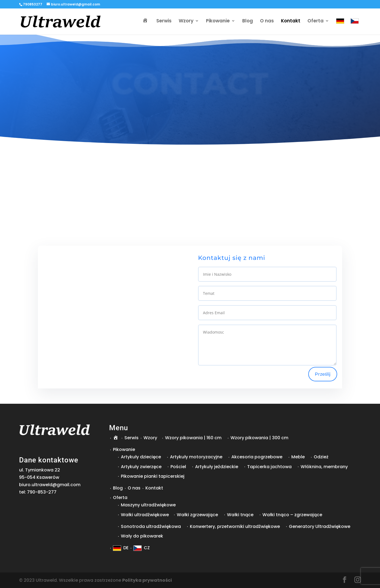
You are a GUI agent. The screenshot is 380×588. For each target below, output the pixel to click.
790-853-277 (42, 492)
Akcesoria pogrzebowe (257, 457)
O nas (267, 22)
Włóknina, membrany (324, 467)
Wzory (186, 22)
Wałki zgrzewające (197, 515)
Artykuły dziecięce (141, 457)
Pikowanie (218, 22)
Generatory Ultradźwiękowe (320, 526)
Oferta (315, 22)
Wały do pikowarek (142, 536)
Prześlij (323, 374)
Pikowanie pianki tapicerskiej (153, 476)
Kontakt (291, 22)
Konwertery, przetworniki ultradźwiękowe (235, 526)
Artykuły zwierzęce (141, 467)
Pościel (178, 467)
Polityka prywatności (147, 580)
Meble (298, 457)
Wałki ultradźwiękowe (145, 515)
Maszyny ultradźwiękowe (148, 505)
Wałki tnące (240, 515)
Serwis (164, 22)
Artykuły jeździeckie (217, 467)
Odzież (321, 457)
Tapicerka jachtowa (269, 467)
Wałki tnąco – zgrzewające (292, 515)
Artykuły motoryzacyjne (196, 457)
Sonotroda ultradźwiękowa (151, 526)
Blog (248, 22)
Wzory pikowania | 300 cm (259, 438)
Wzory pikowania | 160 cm (193, 438)
